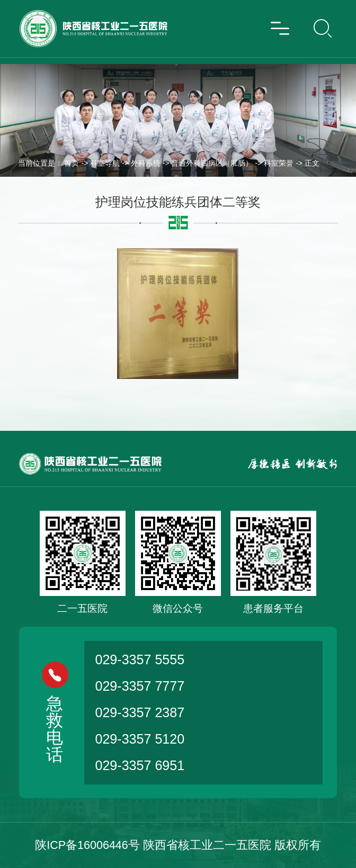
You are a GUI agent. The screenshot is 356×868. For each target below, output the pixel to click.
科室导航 (105, 163)
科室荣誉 (279, 163)
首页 (72, 163)
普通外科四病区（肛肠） (212, 163)
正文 (312, 163)
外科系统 (146, 163)
